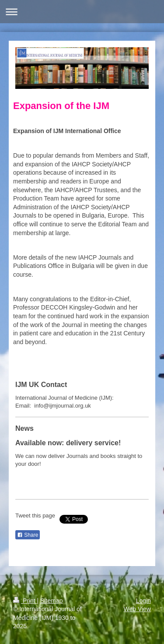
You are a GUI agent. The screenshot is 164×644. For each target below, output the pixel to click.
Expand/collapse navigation (82, 12)
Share (28, 535)
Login (143, 601)
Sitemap (51, 601)
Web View (137, 609)
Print (25, 601)
